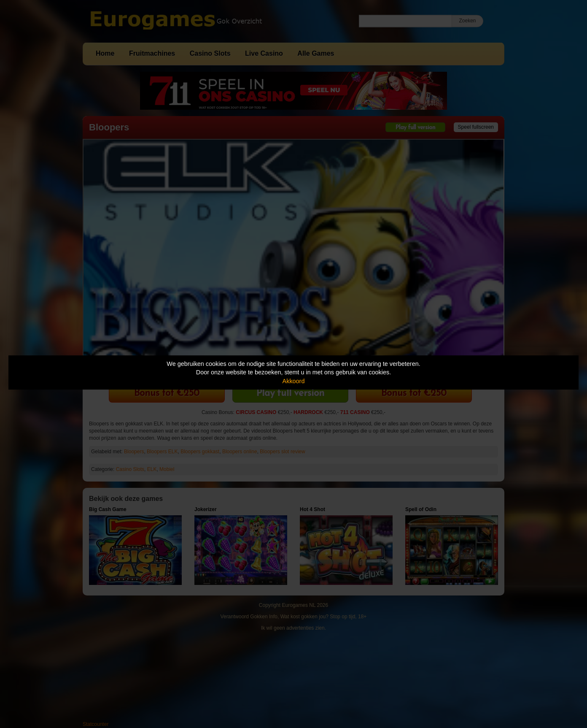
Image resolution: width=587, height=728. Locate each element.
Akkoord (294, 381)
